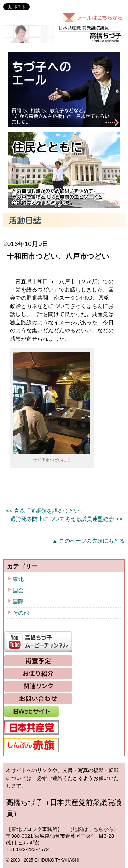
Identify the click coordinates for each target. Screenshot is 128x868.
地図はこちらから (93, 829)
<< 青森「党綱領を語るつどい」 (46, 511)
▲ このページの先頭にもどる (88, 541)
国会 (18, 590)
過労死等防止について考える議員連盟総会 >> (66, 519)
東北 (18, 579)
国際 (18, 602)
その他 (21, 613)
